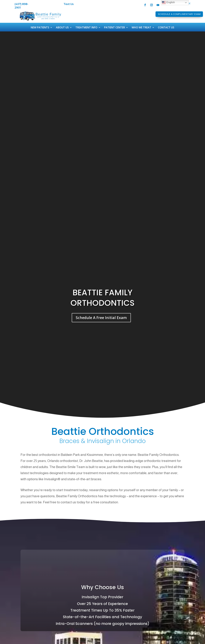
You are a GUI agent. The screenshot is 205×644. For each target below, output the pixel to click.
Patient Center (115, 28)
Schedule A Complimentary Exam (179, 14)
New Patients (40, 28)
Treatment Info (86, 28)
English (168, 3)
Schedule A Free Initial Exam (101, 318)
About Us (62, 28)
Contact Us (166, 28)
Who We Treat (141, 28)
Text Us (69, 4)
